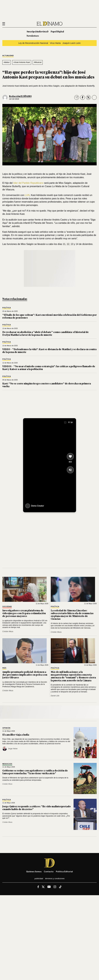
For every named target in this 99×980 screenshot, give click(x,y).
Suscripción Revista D (38, 31)
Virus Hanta (55, 43)
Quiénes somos (34, 871)
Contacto (49, 871)
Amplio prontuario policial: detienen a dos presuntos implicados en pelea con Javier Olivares (25, 675)
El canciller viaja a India (16, 735)
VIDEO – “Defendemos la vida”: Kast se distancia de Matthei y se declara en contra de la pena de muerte (49, 351)
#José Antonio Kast (22, 62)
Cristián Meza (8, 631)
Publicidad (39, 879)
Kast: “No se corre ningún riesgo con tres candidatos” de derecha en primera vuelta (47, 385)
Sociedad (7, 607)
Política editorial (64, 871)
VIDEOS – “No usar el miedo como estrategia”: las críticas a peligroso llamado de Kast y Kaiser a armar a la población (49, 368)
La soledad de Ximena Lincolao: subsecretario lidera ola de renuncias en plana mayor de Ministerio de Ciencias (72, 615)
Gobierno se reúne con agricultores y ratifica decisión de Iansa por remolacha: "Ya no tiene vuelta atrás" (35, 772)
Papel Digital (57, 31)
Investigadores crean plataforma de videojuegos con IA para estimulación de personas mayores (24, 613)
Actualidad (8, 56)
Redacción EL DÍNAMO (20, 96)
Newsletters (33, 36)
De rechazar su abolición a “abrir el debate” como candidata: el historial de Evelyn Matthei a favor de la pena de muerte (46, 333)
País (4, 668)
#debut (7, 62)
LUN (27, 195)
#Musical (38, 62)
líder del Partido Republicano (28, 183)
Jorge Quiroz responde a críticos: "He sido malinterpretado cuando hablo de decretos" (37, 808)
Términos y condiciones (55, 879)
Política (7, 308)
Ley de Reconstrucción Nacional (33, 43)
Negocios (7, 764)
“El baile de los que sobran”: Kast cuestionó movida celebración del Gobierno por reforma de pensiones (49, 316)
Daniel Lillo (55, 696)
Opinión (6, 728)
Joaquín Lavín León (71, 43)
